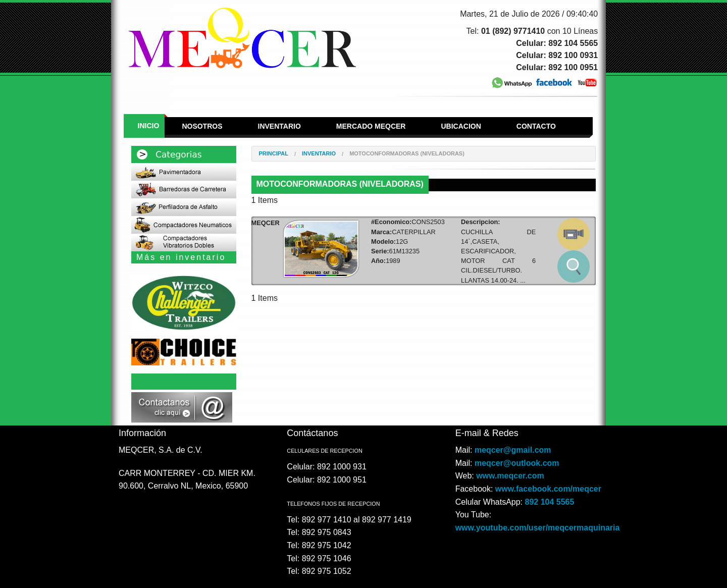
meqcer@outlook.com (517, 463)
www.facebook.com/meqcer (548, 489)
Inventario (279, 126)
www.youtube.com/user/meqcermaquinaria (538, 528)
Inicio (149, 126)
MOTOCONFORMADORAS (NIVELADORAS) (407, 154)
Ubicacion (461, 126)
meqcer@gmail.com (513, 450)
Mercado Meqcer (371, 126)
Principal (274, 154)
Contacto (536, 126)
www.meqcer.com (510, 476)
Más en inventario (181, 257)
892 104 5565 (550, 502)
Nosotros (202, 126)
